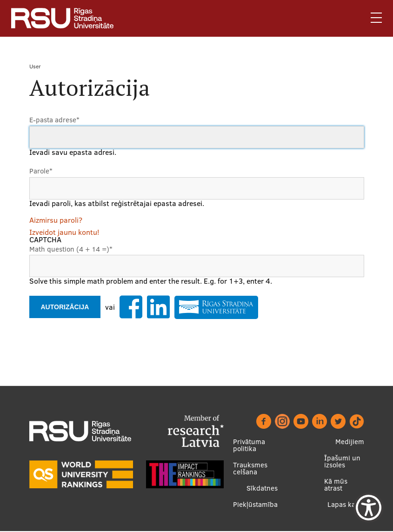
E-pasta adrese (54, 120)
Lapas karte (346, 505)
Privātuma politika (249, 446)
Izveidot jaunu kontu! (64, 233)
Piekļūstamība (255, 505)
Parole (41, 171)
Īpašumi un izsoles (342, 462)
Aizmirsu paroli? (56, 220)
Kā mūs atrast (336, 485)
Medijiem (350, 442)
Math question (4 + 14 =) (71, 249)
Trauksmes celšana (250, 469)
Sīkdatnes (262, 489)
